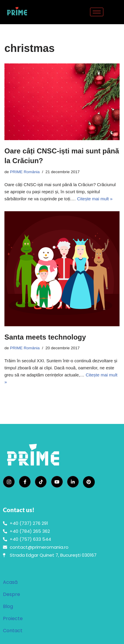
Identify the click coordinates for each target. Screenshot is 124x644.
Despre (12, 594)
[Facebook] (25, 482)
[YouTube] (57, 482)
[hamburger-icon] (97, 12)
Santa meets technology (45, 337)
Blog (8, 606)
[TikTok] (41, 482)
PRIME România (25, 172)
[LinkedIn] (73, 482)
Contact (13, 631)
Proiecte (13, 618)
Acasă (10, 582)
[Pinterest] (89, 482)
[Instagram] (9, 482)
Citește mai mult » (95, 199)
